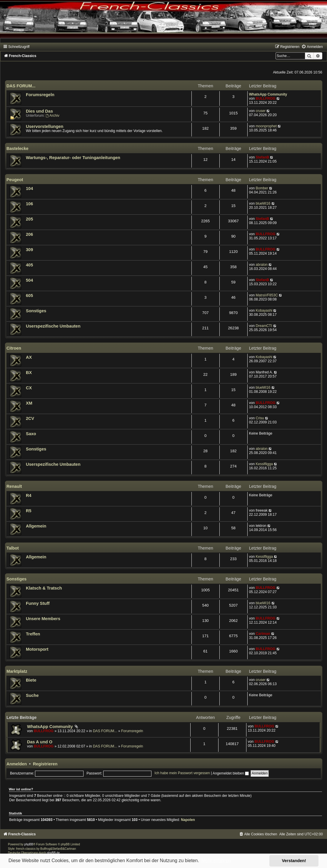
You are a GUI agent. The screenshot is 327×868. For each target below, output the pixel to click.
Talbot (13, 548)
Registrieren (45, 764)
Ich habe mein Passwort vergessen (182, 773)
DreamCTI (264, 326)
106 (29, 204)
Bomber (262, 188)
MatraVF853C (267, 295)
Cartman (263, 634)
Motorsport (37, 649)
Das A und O (40, 742)
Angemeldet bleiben (231, 773)
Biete (31, 680)
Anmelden (17, 764)
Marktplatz (17, 671)
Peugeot (15, 180)
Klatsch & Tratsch (44, 588)
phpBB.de (53, 853)
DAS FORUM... (21, 86)
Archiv (52, 116)
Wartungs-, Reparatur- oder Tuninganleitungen (73, 158)
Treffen (33, 634)
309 (29, 250)
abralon (261, 265)
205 (29, 219)
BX (29, 373)
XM (29, 403)
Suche (32, 695)
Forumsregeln (40, 95)
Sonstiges (36, 311)
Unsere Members (43, 619)
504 (29, 280)
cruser (261, 111)
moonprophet (266, 126)
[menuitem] (312, 47)
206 (29, 234)
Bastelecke (17, 148)
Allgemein (36, 526)
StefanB (262, 157)
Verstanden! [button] (294, 861)
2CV (30, 418)
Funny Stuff (38, 603)
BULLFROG (265, 99)
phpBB (29, 844)
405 (29, 265)
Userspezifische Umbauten (53, 326)
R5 (29, 511)
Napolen (188, 820)
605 (29, 296)
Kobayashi (264, 311)
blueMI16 (263, 203)
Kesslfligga (264, 464)
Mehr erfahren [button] (216, 861)
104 (29, 188)
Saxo (31, 434)
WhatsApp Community (268, 94)
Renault (14, 486)
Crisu (260, 418)
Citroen (14, 348)
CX (29, 388)
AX (29, 357)
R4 (29, 495)
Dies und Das (39, 111)
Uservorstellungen (45, 126)
